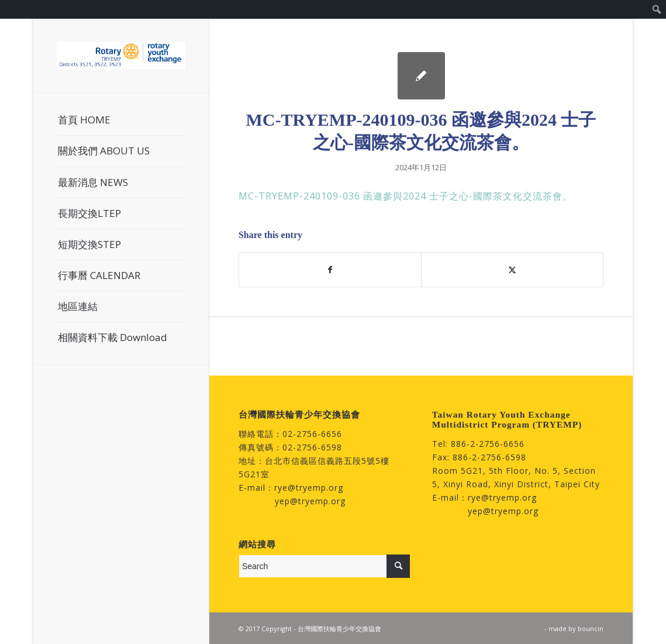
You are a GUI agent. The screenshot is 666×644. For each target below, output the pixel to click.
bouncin (591, 628)
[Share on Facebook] (330, 270)
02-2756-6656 (312, 434)
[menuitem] (657, 9)
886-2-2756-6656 (488, 444)
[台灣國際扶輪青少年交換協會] (121, 56)
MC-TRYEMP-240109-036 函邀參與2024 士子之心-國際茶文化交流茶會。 (406, 196)
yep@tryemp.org (310, 501)
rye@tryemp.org (309, 488)
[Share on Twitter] (512, 270)
